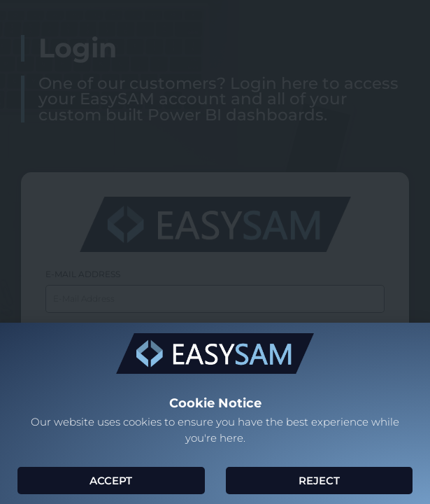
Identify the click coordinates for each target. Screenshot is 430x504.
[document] (215, 252)
